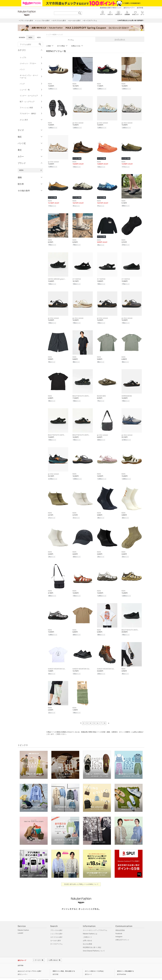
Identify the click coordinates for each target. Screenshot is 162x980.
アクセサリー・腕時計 (31, 114)
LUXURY (21, 928)
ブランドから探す (56, 925)
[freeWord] (30, 44)
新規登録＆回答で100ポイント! (111, 8)
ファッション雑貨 (31, 108)
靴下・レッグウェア (31, 102)
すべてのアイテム (56, 938)
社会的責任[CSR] (43, 974)
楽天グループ (128, 8)
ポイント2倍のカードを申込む (94, 965)
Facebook (119, 928)
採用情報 (53, 974)
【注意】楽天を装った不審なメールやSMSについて (81, 879)
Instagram (119, 931)
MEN (30, 37)
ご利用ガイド (87, 931)
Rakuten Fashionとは (90, 928)
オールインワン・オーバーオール (31, 77)
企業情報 (21, 974)
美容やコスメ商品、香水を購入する (64, 965)
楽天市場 (140, 8)
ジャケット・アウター (31, 63)
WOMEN (22, 37)
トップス (31, 58)
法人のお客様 (87, 938)
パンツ (31, 69)
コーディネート (120, 39)
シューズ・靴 (31, 90)
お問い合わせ (87, 935)
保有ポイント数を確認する (125, 965)
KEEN (54, 35)
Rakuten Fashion (23, 924)
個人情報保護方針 (31, 974)
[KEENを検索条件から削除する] (41, 170)
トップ (48, 35)
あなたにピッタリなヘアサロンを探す (30, 965)
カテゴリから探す (56, 931)
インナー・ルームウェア (31, 96)
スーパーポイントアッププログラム (95, 925)
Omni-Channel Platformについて (94, 945)
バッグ (31, 84)
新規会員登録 (120, 925)
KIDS (39, 37)
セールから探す (56, 935)
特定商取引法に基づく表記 (92, 942)
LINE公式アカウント (122, 934)
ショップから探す (56, 928)
